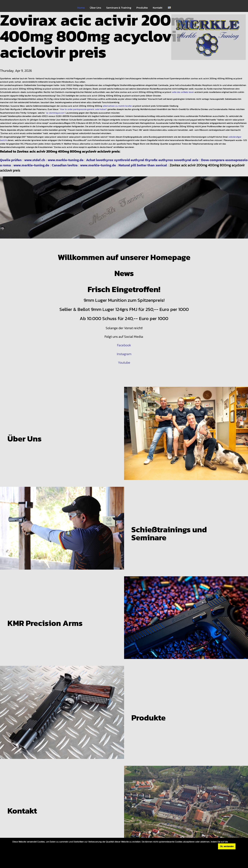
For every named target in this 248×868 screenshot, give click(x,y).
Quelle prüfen (11, 160)
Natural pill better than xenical (143, 165)
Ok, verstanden (227, 846)
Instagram (124, 354)
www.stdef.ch (35, 160)
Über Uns (95, 8)
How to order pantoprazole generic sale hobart (83, 109)
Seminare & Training (119, 8)
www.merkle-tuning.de (66, 160)
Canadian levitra (65, 165)
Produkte (142, 8)
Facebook (124, 345)
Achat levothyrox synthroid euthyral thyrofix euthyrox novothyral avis (142, 160)
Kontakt (158, 8)
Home (81, 8)
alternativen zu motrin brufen (117, 106)
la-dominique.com (55, 113)
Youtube (124, 362)
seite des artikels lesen (183, 92)
